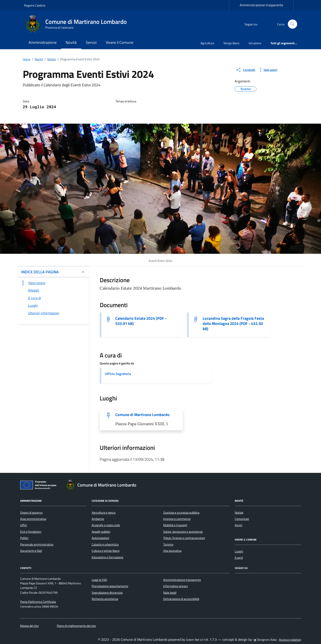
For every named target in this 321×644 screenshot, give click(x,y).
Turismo (168, 544)
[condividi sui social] (245, 70)
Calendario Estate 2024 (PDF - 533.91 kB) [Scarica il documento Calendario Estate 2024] (141, 321)
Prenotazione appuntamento (110, 586)
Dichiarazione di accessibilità (181, 599)
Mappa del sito (29, 626)
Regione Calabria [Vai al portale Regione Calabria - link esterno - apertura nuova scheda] (35, 5)
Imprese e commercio (177, 519)
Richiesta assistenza (105, 599)
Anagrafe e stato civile (106, 525)
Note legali (170, 593)
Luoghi (239, 551)
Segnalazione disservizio (107, 593)
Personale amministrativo (37, 544)
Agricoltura (207, 43)
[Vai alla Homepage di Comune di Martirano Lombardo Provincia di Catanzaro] (78, 24)
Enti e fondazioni (31, 532)
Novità (71, 42)
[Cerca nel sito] (292, 24)
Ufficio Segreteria (118, 374)
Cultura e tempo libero (106, 551)
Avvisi (239, 525)
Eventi (239, 558)
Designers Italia (265, 640)
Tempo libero (231, 43)
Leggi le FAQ (99, 580)
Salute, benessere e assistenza (183, 532)
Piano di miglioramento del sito (76, 626)
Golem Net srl (195, 640)
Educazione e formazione (108, 557)
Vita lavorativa (172, 551)
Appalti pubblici (101, 532)
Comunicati (242, 519)
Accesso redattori (290, 640)
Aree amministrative (33, 519)
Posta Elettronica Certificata (38, 602)
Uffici (24, 525)
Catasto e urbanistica (105, 544)
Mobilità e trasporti (175, 525)
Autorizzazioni (100, 538)
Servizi (91, 42)
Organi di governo (31, 513)
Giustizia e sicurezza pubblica (181, 513)
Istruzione (255, 43)
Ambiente (98, 519)
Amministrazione (43, 42)
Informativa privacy (176, 586)
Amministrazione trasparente (261, 5)
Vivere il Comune (120, 42)
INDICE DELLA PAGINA (40, 272)
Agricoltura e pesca (104, 513)
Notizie (239, 513)
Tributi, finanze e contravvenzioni (184, 538)
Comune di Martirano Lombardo (142, 415)
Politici (24, 538)
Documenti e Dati (31, 551)
